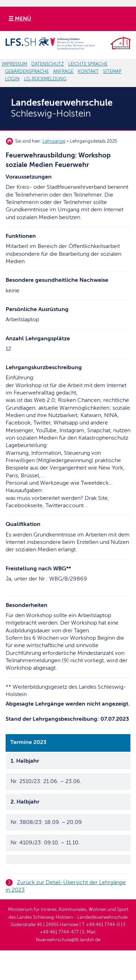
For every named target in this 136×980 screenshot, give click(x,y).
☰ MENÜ (20, 19)
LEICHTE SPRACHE (88, 64)
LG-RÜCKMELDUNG (45, 79)
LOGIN (12, 79)
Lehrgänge (54, 141)
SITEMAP (112, 72)
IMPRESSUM (14, 64)
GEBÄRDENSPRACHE (27, 72)
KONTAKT (88, 72)
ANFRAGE (63, 72)
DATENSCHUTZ (48, 64)
